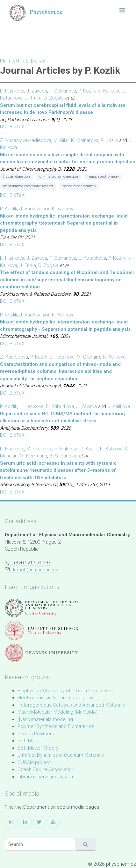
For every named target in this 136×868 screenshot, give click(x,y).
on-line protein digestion (59, 177)
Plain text (10, 61)
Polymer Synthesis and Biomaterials (56, 726)
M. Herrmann (33, 456)
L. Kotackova (92, 258)
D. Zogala (54, 98)
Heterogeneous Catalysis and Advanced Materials (71, 705)
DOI (4, 127)
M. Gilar (61, 140)
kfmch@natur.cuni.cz (36, 570)
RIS (25, 61)
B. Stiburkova (60, 406)
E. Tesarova (62, 357)
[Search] (40, 844)
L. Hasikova (12, 91)
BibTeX (17, 127)
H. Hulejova (66, 449)
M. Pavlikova (39, 449)
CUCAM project (34, 762)
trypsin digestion (17, 177)
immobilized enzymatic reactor (28, 186)
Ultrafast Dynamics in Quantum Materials (61, 755)
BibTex (38, 61)
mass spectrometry (103, 177)
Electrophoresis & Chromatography (55, 698)
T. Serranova (63, 91)
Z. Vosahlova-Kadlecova (26, 140)
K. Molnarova (85, 140)
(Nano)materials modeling (45, 719)
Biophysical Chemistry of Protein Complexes (65, 691)
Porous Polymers (36, 734)
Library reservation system (46, 777)
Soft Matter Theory (38, 748)
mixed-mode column (79, 186)
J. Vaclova (30, 209)
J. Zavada (37, 91)
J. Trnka (33, 98)
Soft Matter (30, 741)
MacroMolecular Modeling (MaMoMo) (57, 712)
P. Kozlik (87, 91)
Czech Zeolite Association (46, 769)
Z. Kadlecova (14, 357)
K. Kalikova (109, 91)
